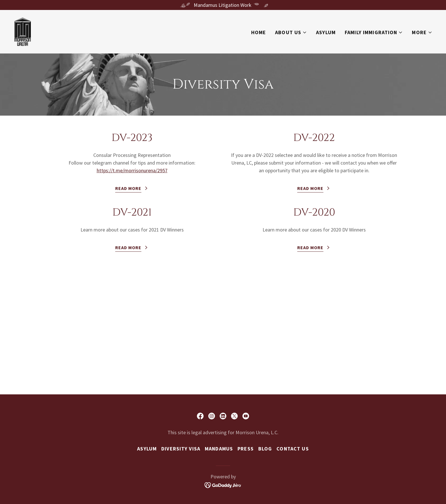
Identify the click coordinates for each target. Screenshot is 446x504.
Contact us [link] (293, 449)
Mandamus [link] (219, 449)
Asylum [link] (326, 32)
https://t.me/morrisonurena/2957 (132, 170)
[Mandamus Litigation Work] (223, 5)
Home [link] (259, 32)
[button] (291, 32)
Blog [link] (265, 449)
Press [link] (246, 449)
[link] (23, 31)
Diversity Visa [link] (181, 449)
